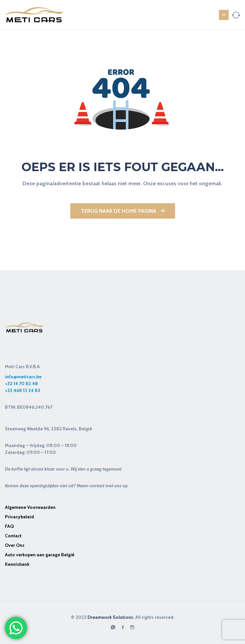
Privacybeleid (19, 517)
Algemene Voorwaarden (30, 507)
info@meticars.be (23, 377)
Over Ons (15, 545)
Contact (13, 536)
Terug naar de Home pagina (123, 211)
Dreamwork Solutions (110, 617)
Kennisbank (17, 564)
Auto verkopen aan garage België (40, 555)
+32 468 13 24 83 (23, 390)
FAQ (9, 526)
